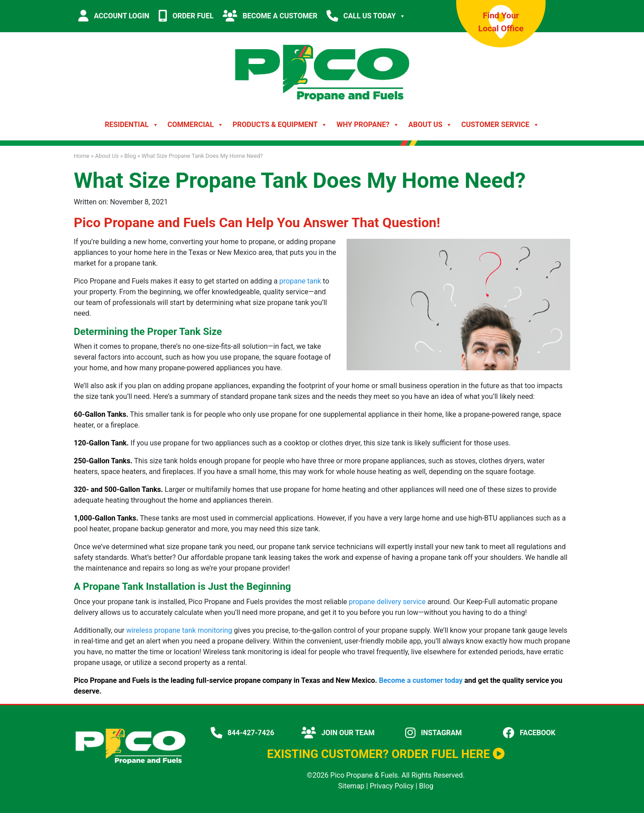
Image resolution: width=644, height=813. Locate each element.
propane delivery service (387, 602)
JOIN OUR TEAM (338, 733)
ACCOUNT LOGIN (114, 16)
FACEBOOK (529, 733)
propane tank (300, 281)
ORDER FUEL (186, 16)
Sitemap (351, 786)
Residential (131, 125)
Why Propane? (368, 125)
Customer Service (500, 125)
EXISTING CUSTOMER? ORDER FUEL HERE (386, 754)
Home (82, 156)
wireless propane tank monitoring (179, 630)
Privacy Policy (392, 786)
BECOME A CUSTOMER (270, 16)
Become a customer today (421, 680)
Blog (130, 156)
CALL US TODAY (366, 16)
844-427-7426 (242, 733)
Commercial (196, 125)
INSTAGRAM (433, 733)
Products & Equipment (280, 125)
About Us (430, 125)
